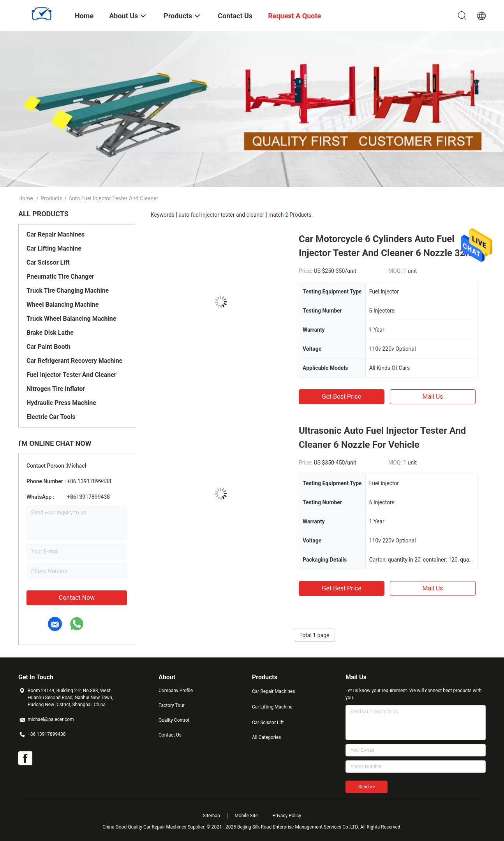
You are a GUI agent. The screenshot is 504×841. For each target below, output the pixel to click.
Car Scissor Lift (48, 262)
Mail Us (433, 397)
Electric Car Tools (51, 417)
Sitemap (211, 816)
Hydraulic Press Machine (61, 403)
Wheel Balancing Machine (63, 305)
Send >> (367, 787)
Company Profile (176, 691)
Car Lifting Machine (54, 248)
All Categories (266, 737)
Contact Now (77, 598)
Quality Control (174, 720)
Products (51, 198)
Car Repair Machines (56, 234)
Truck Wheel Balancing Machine (71, 319)
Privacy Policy (287, 816)
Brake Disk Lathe (50, 333)
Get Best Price (342, 397)
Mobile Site (246, 816)
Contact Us (170, 735)
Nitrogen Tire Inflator (56, 389)
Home (26, 198)
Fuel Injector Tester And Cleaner (71, 375)
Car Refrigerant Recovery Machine (74, 361)
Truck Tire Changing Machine (68, 291)
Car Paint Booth (48, 347)
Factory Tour (172, 705)
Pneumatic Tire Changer (60, 277)
